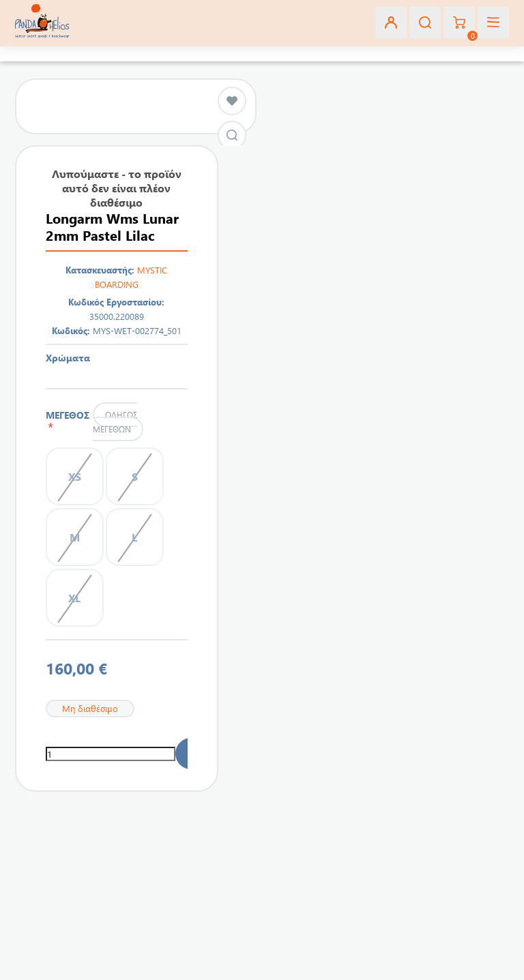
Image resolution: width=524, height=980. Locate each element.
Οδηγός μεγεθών (115, 422)
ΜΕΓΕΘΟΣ (68, 421)
